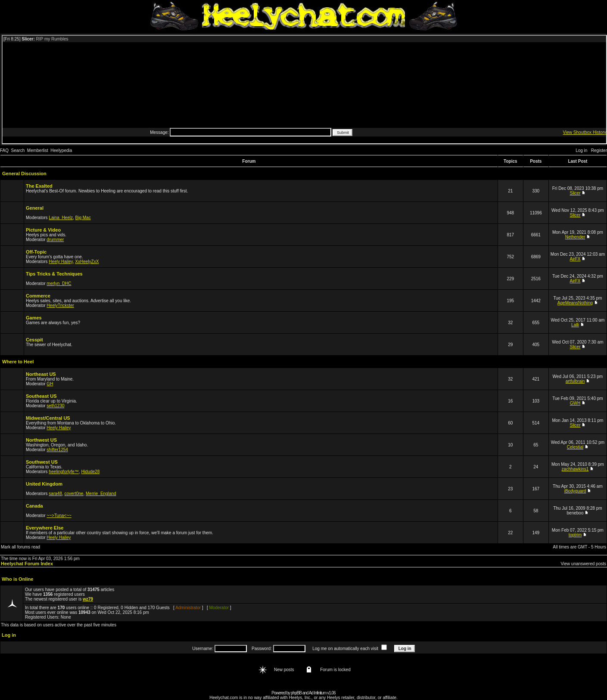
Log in (581, 150)
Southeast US (41, 396)
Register (599, 150)
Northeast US (41, 374)
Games (34, 318)
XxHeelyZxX (87, 262)
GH (50, 384)
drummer (55, 240)
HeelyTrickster (60, 305)
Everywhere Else (45, 528)
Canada (34, 506)
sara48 (55, 494)
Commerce (38, 296)
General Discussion (24, 173)
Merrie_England (101, 494)
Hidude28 (90, 472)
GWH (575, 403)
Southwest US (42, 462)
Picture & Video (43, 230)
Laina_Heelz (61, 218)
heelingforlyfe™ (64, 472)
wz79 (88, 599)
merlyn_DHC (59, 283)
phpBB (296, 693)
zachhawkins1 (575, 469)
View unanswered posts (584, 564)
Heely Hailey (61, 262)
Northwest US (41, 440)
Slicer (575, 193)
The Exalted (39, 186)
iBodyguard (575, 491)
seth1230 (55, 406)
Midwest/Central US (48, 418)
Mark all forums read (20, 547)
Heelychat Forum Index (27, 564)
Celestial (575, 447)
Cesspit (34, 340)
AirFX (575, 259)
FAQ (4, 150)
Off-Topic (36, 252)
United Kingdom (44, 484)
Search (18, 150)
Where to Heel (18, 362)
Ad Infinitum (318, 693)
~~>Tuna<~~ (59, 516)
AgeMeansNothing (575, 303)
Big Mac (83, 218)
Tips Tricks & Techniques (54, 274)
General (35, 208)
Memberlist (38, 150)
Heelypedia (61, 150)
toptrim (575, 535)
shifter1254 (57, 450)
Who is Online (17, 579)
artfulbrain (575, 381)
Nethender (575, 237)
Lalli (575, 325)
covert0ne (74, 494)
